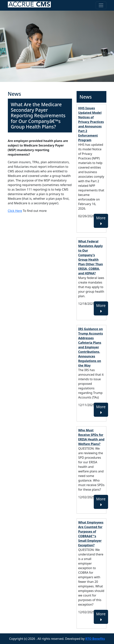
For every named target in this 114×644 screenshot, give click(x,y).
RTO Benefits (95, 639)
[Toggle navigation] (101, 5)
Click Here (15, 211)
